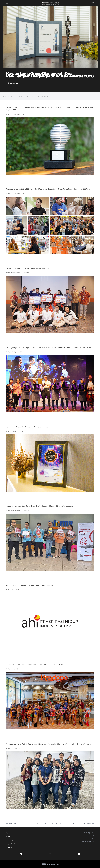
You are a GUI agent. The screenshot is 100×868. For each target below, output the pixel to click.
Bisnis (8, 837)
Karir (92, 836)
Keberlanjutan (43, 96)
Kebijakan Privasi (88, 842)
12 (69, 823)
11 (65, 823)
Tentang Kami (11, 833)
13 (73, 823)
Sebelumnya (11, 823)
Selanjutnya (89, 823)
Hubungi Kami (89, 833)
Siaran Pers (30, 96)
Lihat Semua (7, 96)
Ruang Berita (11, 844)
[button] (2, 49)
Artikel (19, 96)
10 (60, 823)
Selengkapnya (13, 83)
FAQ (93, 839)
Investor (9, 848)
